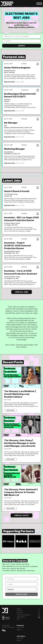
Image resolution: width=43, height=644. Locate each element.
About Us (20, 613)
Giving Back (21, 617)
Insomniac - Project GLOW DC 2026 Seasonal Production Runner (17, 245)
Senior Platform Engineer (17, 68)
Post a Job (20, 627)
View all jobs (22, 292)
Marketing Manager (14, 149)
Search (21, 46)
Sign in (19, 630)
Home (19, 609)
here (25, 340)
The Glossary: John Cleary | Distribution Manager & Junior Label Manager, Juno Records (20, 443)
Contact (20, 611)
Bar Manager (11, 123)
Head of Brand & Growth (17, 191)
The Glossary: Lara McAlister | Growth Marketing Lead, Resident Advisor (20, 394)
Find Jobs (20, 638)
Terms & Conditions (24, 615)
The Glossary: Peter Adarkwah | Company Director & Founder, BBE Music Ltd (21, 492)
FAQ (18, 619)
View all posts (21, 515)
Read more (10, 410)
